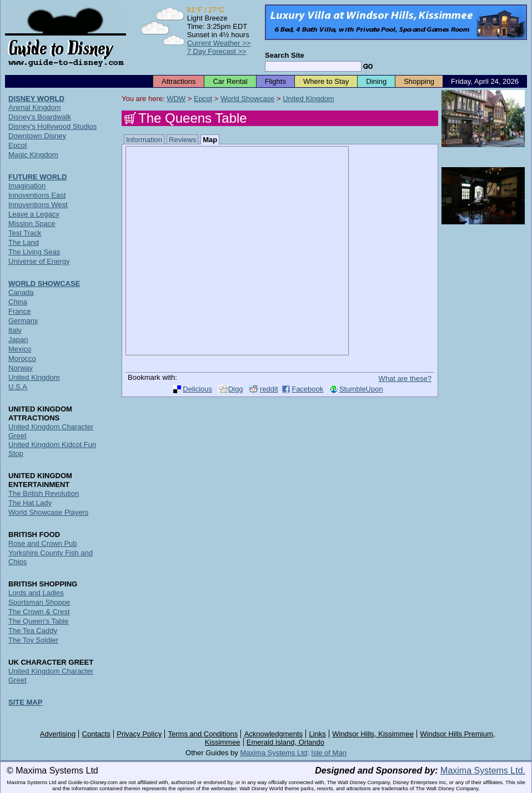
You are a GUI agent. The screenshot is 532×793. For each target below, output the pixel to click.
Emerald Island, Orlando (285, 742)
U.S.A (18, 387)
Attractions (179, 81)
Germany (23, 321)
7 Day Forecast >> (217, 51)
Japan (18, 340)
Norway (21, 368)
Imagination (27, 186)
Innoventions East (37, 195)
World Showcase (247, 99)
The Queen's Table (38, 621)
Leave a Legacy (34, 214)
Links (318, 734)
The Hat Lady (30, 503)
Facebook (307, 389)
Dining (376, 81)
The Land (24, 242)
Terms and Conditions (203, 734)
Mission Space (32, 224)
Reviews (182, 140)
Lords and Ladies (36, 593)
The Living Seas (34, 252)
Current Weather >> (219, 43)
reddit (269, 389)
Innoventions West (38, 205)
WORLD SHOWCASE (44, 283)
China (18, 302)
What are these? (405, 378)
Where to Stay (326, 81)
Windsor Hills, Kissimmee (373, 734)
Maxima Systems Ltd (273, 753)
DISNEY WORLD (36, 99)
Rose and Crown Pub (43, 543)
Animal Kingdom (35, 107)
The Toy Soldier (33, 640)
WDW (176, 99)
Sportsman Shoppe (39, 602)
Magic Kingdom (33, 155)
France (19, 311)
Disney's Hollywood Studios (52, 126)
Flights (275, 81)
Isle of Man (329, 753)
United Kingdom (308, 99)
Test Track (25, 233)
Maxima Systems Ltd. (483, 771)
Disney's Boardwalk (40, 117)
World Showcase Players (48, 512)
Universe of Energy (39, 261)
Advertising (58, 734)
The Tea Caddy (33, 631)
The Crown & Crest (39, 612)
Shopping (419, 81)
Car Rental (230, 81)
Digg (236, 389)
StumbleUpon (361, 389)
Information (144, 140)
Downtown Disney (37, 136)
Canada (21, 292)
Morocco (22, 358)
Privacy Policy (139, 734)
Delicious (197, 389)
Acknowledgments (274, 734)
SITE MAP (25, 702)
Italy (15, 330)
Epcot (203, 99)
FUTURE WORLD (37, 177)
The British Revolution (44, 493)
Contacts (96, 734)
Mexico (20, 349)
